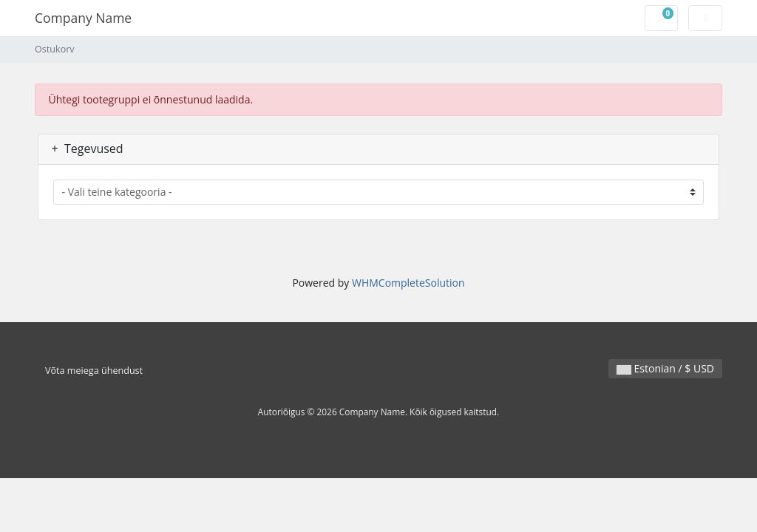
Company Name (83, 18)
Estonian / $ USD (665, 368)
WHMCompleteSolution (408, 283)
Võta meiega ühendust (94, 371)
